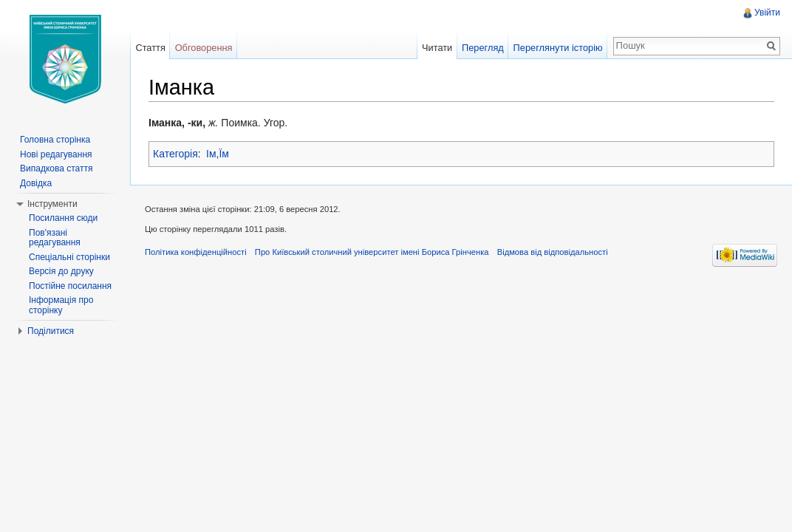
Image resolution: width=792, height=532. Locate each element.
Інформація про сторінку (61, 305)
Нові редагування (56, 154)
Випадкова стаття (56, 168)
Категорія (175, 154)
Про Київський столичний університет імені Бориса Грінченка (372, 252)
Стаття (150, 48)
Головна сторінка (55, 140)
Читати (437, 48)
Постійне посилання (70, 286)
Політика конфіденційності (196, 252)
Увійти (767, 13)
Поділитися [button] (51, 331)
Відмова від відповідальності (553, 252)
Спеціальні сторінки (69, 257)
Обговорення (204, 48)
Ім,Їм (218, 154)
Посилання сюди (63, 218)
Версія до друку (61, 271)
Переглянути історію (558, 48)
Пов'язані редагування (55, 238)
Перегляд (483, 48)
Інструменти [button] (52, 204)
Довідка (36, 183)
